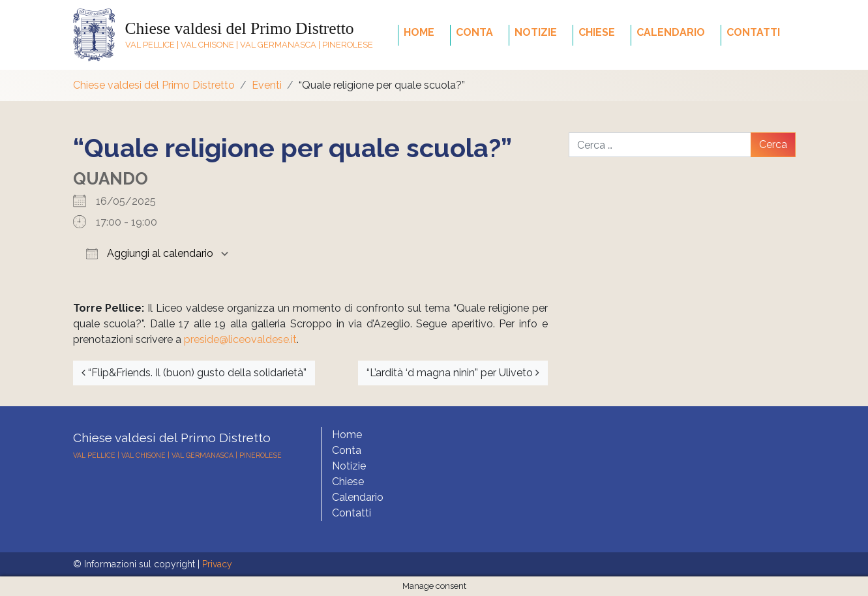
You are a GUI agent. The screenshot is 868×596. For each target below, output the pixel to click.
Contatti (753, 32)
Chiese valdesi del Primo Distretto (240, 28)
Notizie (536, 32)
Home (419, 32)
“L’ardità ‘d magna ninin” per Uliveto (453, 373)
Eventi (267, 85)
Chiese (597, 32)
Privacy (217, 564)
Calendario (671, 32)
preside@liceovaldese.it (240, 339)
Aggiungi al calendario (150, 253)
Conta (474, 32)
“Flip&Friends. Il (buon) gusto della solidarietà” (194, 373)
